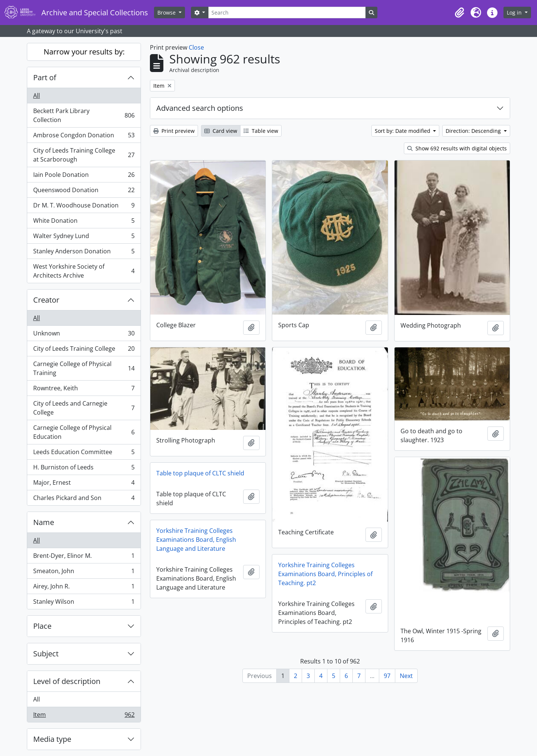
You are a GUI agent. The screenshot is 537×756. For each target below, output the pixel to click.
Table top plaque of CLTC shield (200, 473)
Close (196, 47)
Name (44, 522)
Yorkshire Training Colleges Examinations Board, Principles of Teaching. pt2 (325, 574)
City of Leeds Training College (84, 350)
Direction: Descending (474, 131)
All (37, 96)
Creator (46, 300)
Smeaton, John (84, 573)
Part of (45, 77)
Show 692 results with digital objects (457, 148)
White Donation (84, 222)
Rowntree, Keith (84, 390)
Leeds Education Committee (84, 454)
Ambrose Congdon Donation (84, 137)
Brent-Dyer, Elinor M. (84, 557)
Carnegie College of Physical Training (84, 368)
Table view (261, 131)
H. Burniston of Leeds (84, 469)
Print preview (174, 131)
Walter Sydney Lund (84, 238)
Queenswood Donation (84, 192)
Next (406, 676)
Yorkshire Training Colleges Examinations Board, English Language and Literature (196, 540)
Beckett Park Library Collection (84, 115)
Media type (52, 739)
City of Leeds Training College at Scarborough (84, 155)
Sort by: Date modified (403, 131)
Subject (46, 654)
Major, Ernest (84, 484)
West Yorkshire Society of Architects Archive (84, 271)
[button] (459, 13)
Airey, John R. (84, 588)
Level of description (67, 681)
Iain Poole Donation (84, 176)
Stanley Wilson (84, 603)
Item (84, 716)
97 (387, 676)
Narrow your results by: (84, 52)
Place (42, 626)
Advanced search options (200, 108)
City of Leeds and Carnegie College (84, 408)
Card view (221, 131)
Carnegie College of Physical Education (84, 432)
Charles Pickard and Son (84, 499)
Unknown (84, 335)
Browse (167, 13)
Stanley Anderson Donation (84, 253)
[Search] (287, 13)
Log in (515, 13)
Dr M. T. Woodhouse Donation (84, 207)
